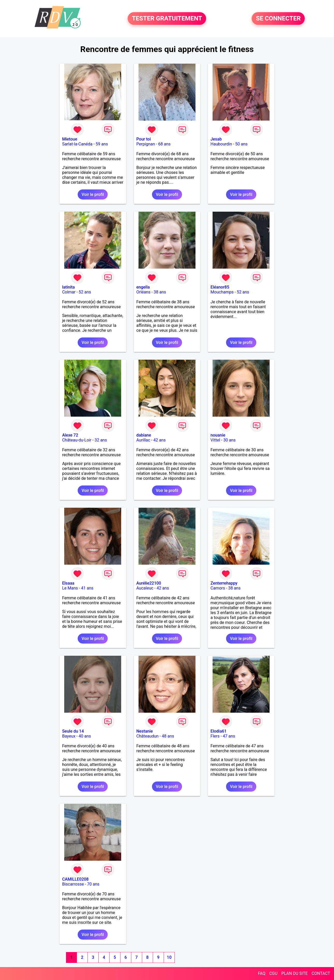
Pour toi (144, 139)
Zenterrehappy (224, 583)
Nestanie (145, 731)
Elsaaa (68, 583)
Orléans (144, 292)
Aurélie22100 (149, 583)
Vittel (215, 440)
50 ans (241, 144)
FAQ (262, 973)
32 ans (101, 440)
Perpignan (146, 144)
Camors (218, 588)
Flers (215, 736)
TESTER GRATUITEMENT (167, 19)
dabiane (144, 435)
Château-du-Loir (77, 440)
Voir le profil (93, 194)
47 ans (229, 736)
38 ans (160, 292)
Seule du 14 (73, 731)
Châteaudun (148, 736)
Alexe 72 (70, 435)
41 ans (87, 588)
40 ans (85, 736)
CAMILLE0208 (75, 879)
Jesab (216, 139)
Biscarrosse (73, 884)
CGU (273, 973)
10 (169, 957)
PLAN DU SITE (295, 973)
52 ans (85, 292)
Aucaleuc (145, 588)
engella (143, 287)
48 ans (168, 736)
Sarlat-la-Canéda (77, 144)
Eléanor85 (220, 287)
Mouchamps (222, 292)
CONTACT (321, 973)
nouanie (218, 435)
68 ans (164, 144)
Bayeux (69, 736)
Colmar (69, 292)
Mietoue (70, 139)
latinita (68, 287)
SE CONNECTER (278, 19)
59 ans (102, 144)
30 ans (229, 440)
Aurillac (143, 440)
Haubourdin (221, 144)
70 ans (93, 884)
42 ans (159, 440)
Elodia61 (219, 731)
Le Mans (70, 588)
